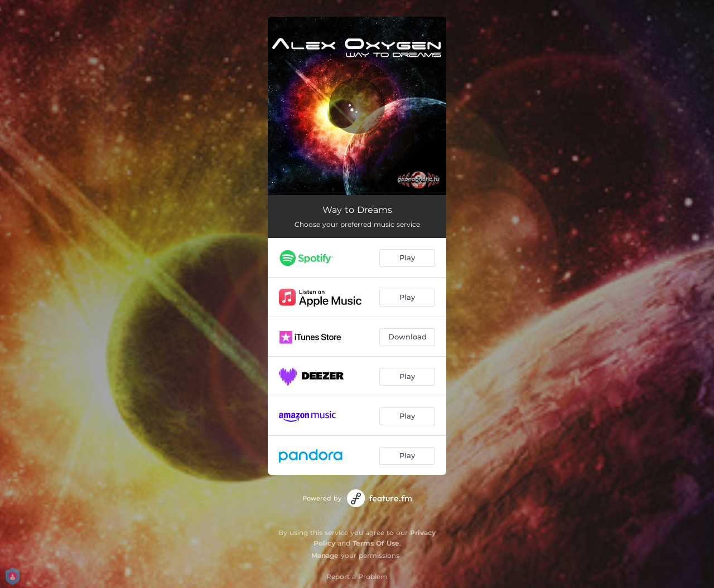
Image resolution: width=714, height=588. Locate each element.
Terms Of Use (376, 543)
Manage (325, 555)
